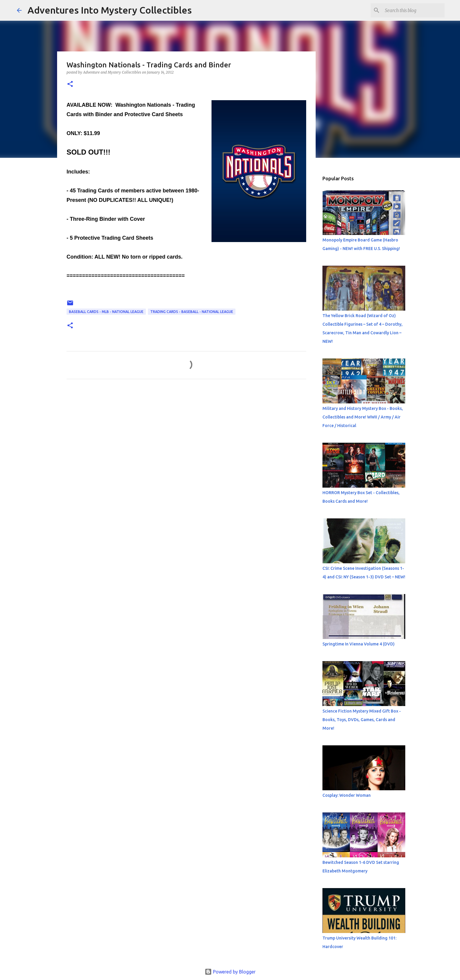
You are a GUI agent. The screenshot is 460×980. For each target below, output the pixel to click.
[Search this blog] (414, 10)
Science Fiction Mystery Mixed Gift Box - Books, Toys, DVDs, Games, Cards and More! (362, 720)
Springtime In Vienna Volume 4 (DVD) (359, 644)
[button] (70, 84)
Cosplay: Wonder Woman (347, 795)
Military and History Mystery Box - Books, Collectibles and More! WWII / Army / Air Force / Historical (363, 417)
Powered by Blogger (230, 972)
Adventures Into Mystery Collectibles (110, 10)
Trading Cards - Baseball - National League (192, 312)
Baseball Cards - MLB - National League (106, 312)
